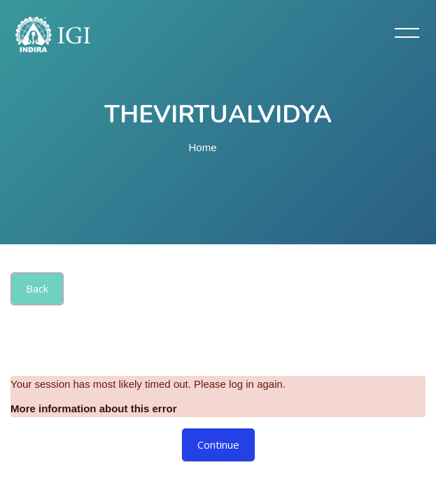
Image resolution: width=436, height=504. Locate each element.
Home (203, 147)
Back (37, 288)
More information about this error (94, 408)
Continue (218, 444)
